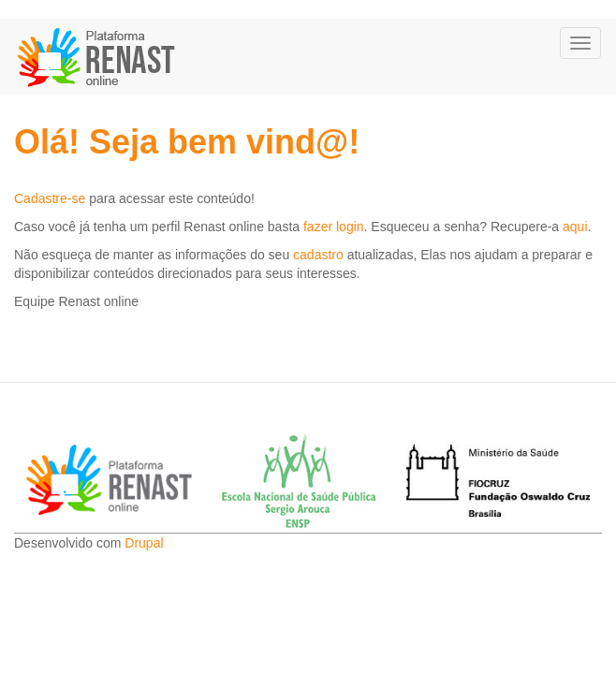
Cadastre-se (50, 198)
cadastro (318, 255)
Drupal (144, 543)
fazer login (334, 227)
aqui (575, 227)
